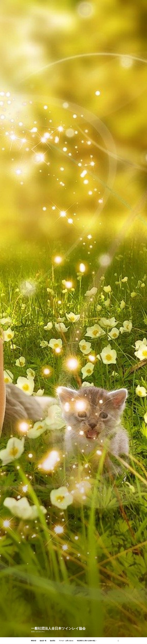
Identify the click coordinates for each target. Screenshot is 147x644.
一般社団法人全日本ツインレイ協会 (58, 628)
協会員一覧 (43, 641)
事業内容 (34, 641)
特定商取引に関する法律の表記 (87, 641)
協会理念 (53, 641)
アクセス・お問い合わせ (66, 641)
